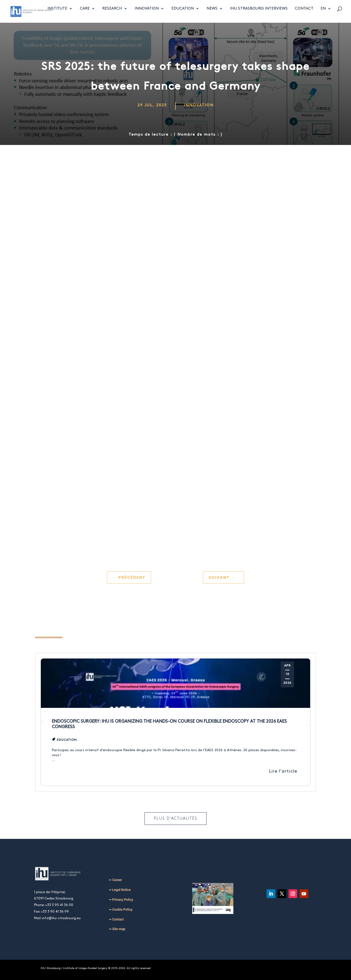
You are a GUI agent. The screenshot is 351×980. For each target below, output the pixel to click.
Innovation (147, 14)
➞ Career (115, 880)
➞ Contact (116, 919)
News (212, 14)
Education (183, 14)
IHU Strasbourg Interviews (259, 14)
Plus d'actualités (176, 818)
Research (112, 14)
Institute (57, 14)
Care (85, 14)
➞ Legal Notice (120, 890)
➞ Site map (117, 929)
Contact (304, 14)
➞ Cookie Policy (121, 910)
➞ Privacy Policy (121, 900)
